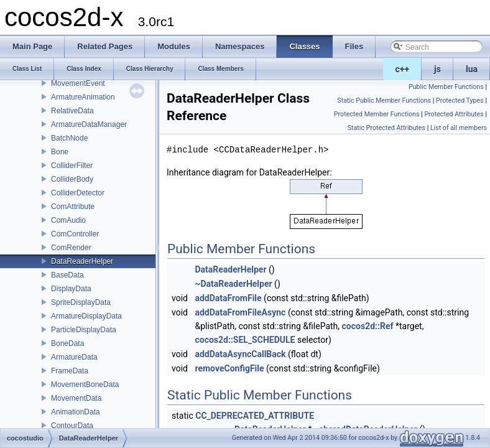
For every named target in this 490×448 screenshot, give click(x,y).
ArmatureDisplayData (86, 316)
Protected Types (460, 100)
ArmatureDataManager (89, 124)
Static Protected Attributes (386, 128)
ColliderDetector (78, 193)
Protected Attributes (454, 114)
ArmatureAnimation (83, 97)
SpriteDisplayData (81, 302)
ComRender (71, 248)
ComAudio (68, 220)
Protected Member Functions (377, 114)
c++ (403, 69)
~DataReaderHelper (233, 284)
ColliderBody (72, 179)
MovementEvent (78, 83)
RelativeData (72, 111)
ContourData (72, 426)
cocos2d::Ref (368, 326)
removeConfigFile (229, 368)
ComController (75, 234)
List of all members (459, 128)
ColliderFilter (72, 166)
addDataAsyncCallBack (240, 354)
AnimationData (76, 412)
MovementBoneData (85, 385)
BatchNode (69, 138)
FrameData (70, 371)
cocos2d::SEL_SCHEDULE (245, 340)
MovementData (76, 398)
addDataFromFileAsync (240, 312)
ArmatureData (74, 357)
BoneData (67, 343)
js (437, 69)
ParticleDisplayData (84, 330)
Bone (60, 152)
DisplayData (71, 289)
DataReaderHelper (82, 261)
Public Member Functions (446, 87)
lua (472, 69)
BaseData (67, 275)
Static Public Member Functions (384, 100)
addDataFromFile (228, 298)
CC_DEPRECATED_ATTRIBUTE (255, 416)
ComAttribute (73, 207)
